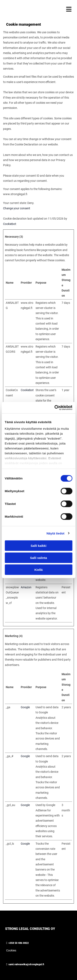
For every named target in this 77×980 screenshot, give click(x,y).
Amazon (26, 587)
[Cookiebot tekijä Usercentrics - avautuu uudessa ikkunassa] (55, 408)
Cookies (11, 950)
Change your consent (17, 208)
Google (25, 707)
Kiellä (38, 570)
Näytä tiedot (56, 533)
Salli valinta (38, 558)
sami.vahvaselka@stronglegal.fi (26, 964)
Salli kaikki (38, 546)
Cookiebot (10, 224)
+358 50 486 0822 (19, 943)
